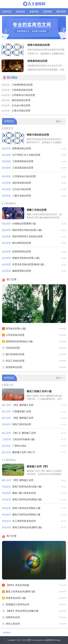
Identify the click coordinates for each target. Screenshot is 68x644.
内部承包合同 (13, 617)
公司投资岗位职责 (15, 335)
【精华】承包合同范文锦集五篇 (22, 611)
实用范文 (7, 12)
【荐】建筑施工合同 (23, 480)
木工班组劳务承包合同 (24, 521)
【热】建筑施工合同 (23, 405)
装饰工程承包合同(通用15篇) (27, 527)
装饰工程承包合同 (22, 424)
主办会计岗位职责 (21, 105)
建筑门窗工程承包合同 (24, 493)
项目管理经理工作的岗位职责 (28, 236)
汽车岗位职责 (13, 348)
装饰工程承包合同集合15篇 (26, 508)
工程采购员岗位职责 (22, 90)
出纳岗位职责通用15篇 (24, 224)
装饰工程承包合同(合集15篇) (27, 487)
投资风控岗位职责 (22, 252)
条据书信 (34, 12)
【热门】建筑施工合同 (24, 433)
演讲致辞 (48, 12)
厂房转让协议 (19, 446)
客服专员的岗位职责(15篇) (26, 258)
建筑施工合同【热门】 (24, 452)
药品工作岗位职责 (15, 361)
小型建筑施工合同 (22, 411)
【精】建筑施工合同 (23, 418)
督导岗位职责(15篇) (16, 329)
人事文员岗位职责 (21, 111)
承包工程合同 (13, 624)
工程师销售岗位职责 (22, 85)
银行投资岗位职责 (15, 354)
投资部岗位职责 (14, 367)
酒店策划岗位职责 (21, 100)
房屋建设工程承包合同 (17, 604)
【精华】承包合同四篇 (17, 585)
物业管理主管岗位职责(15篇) (27, 230)
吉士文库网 (27, 640)
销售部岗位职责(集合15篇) (19, 341)
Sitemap (57, 640)
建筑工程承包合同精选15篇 (26, 515)
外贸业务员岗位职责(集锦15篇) (28, 264)
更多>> (59, 121)
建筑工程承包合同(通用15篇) (21, 592)
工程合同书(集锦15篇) (24, 439)
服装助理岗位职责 (22, 271)
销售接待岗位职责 (22, 148)
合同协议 (20, 12)
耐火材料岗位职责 (22, 243)
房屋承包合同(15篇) (16, 598)
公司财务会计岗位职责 (23, 95)
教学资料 (61, 12)
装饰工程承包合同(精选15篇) (27, 499)
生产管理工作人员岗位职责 (26, 155)
